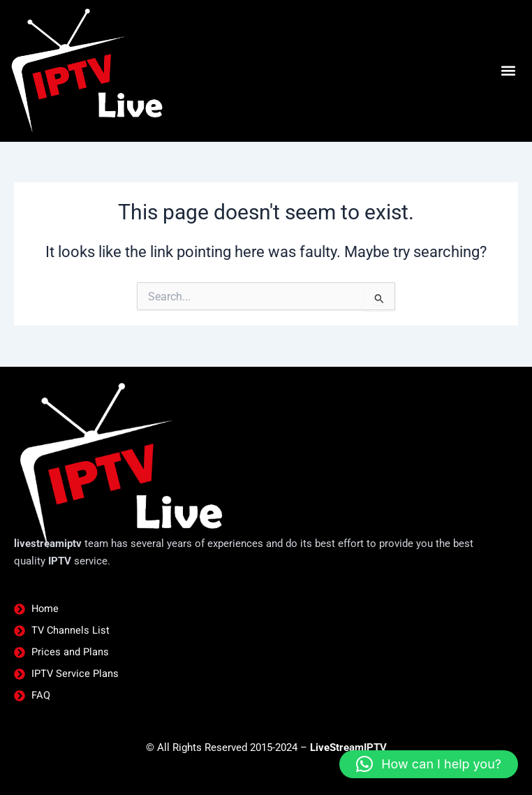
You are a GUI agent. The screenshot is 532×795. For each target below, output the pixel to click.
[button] (508, 71)
